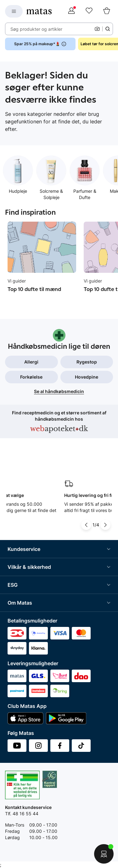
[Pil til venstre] (86, 525)
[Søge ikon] (108, 29)
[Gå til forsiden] (39, 11)
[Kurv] (107, 11)
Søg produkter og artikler (36, 29)
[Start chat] (104, 854)
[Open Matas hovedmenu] (14, 11)
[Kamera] (97, 29)
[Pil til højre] (105, 525)
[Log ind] (71, 11)
